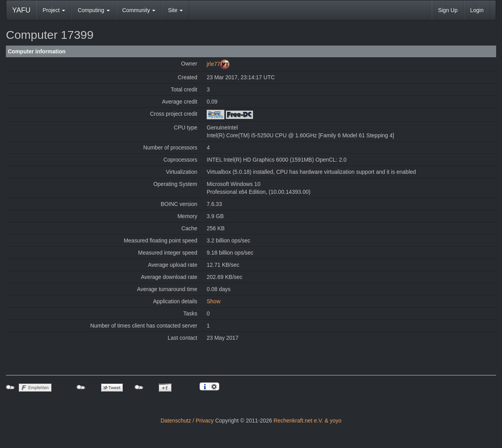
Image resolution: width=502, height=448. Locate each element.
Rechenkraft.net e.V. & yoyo (308, 421)
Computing (94, 10)
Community (139, 10)
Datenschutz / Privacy (187, 421)
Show (214, 301)
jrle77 (213, 64)
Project (54, 10)
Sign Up (448, 10)
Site (175, 10)
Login (477, 10)
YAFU (21, 10)
